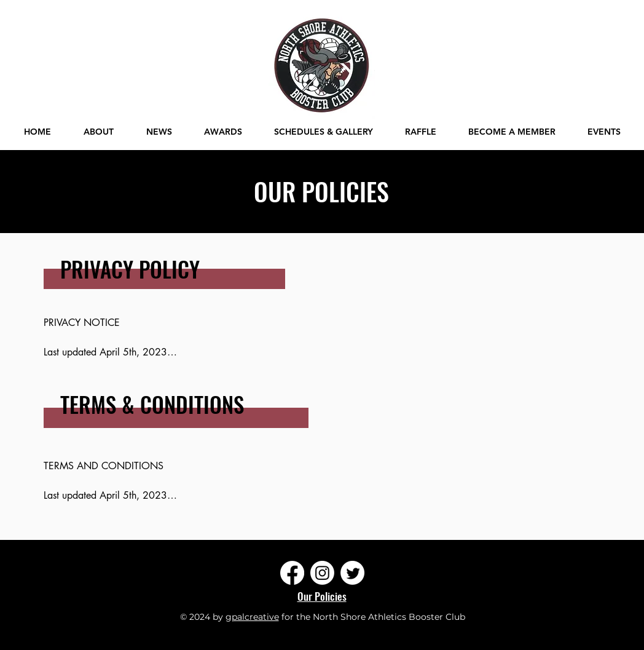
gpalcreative (252, 617)
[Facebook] (292, 573)
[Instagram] (322, 573)
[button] (604, 132)
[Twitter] (352, 573)
